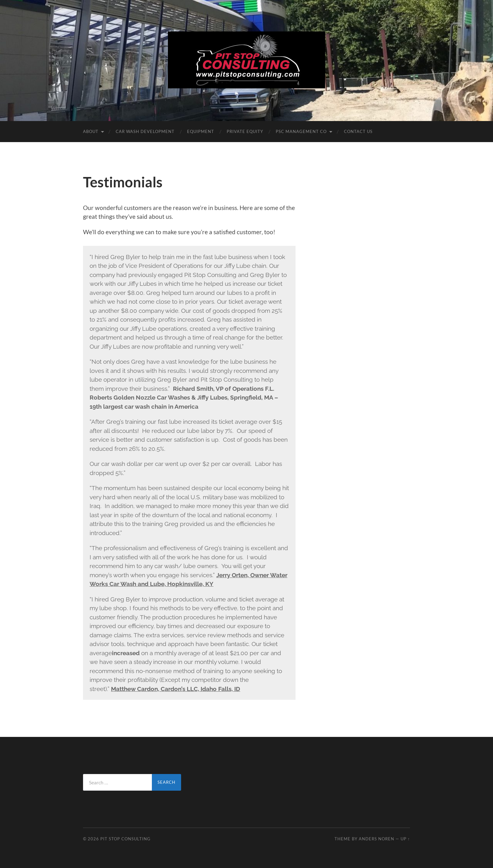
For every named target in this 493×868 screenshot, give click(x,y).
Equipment (201, 131)
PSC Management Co (301, 131)
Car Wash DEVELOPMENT (145, 131)
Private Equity (245, 131)
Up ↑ (405, 839)
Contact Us (358, 131)
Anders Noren (377, 839)
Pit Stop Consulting (125, 839)
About (91, 131)
